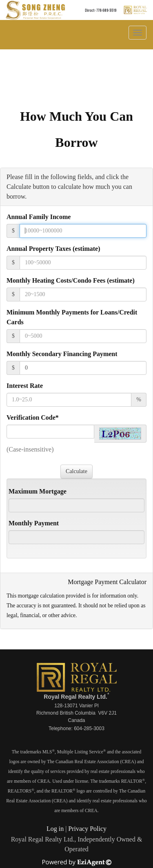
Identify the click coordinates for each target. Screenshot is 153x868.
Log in (55, 829)
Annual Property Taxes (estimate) (53, 249)
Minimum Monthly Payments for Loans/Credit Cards (72, 317)
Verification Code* (33, 417)
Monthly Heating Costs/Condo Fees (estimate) (71, 280)
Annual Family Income (39, 217)
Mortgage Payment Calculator (107, 582)
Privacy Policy (87, 829)
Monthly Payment (34, 523)
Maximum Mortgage (38, 491)
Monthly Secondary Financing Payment (62, 354)
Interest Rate (25, 386)
